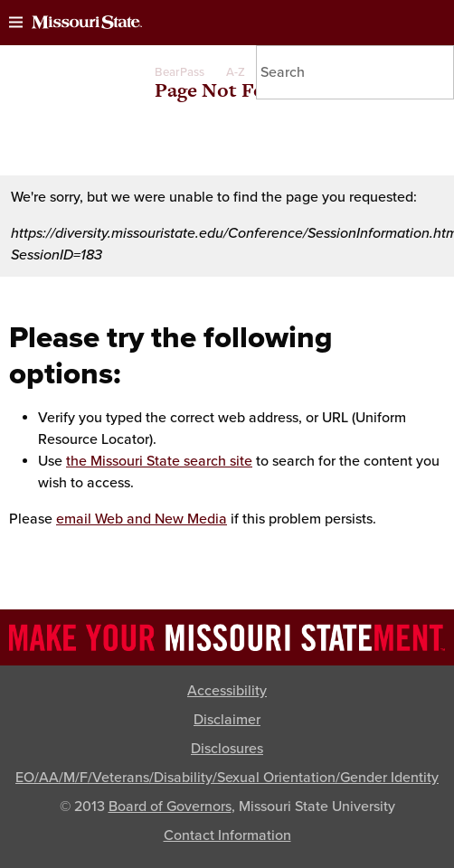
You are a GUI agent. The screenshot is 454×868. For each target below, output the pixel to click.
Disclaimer (227, 720)
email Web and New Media (142, 519)
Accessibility (227, 691)
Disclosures (227, 749)
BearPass (180, 72)
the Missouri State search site (159, 461)
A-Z (236, 72)
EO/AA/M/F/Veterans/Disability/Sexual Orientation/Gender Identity (227, 778)
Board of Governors (170, 807)
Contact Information (227, 835)
